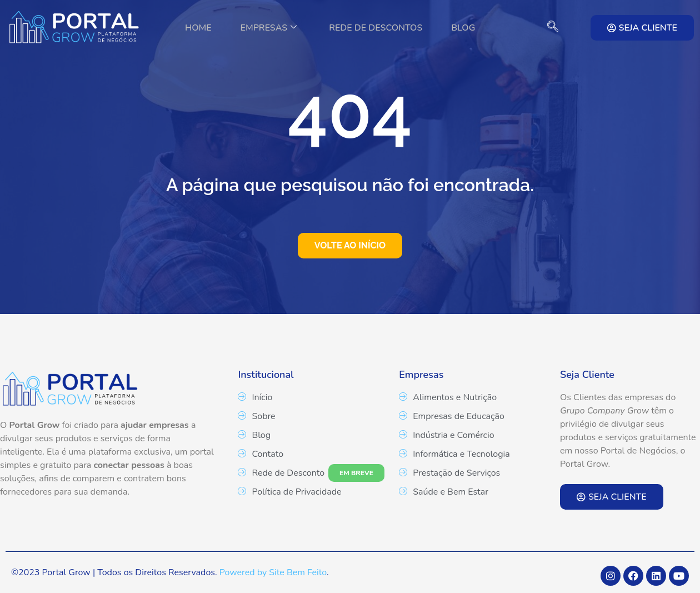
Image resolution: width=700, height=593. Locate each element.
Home (192, 28)
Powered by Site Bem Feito (273, 572)
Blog (470, 28)
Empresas (267, 28)
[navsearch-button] (547, 28)
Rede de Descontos (378, 28)
